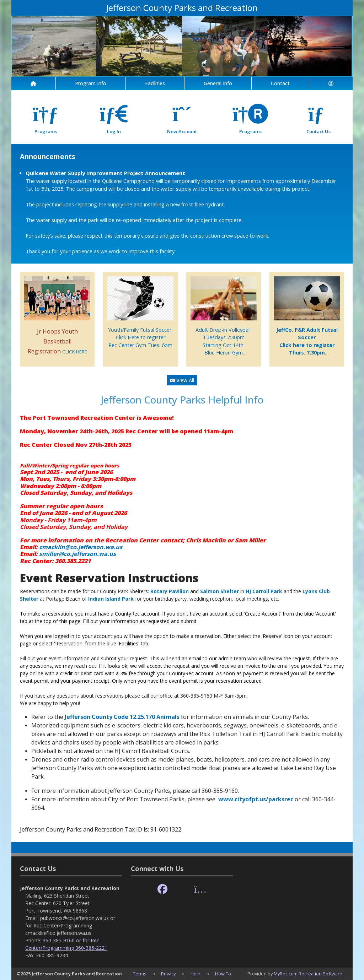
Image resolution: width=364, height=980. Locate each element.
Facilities (155, 83)
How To (223, 974)
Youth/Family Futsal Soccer (140, 330)
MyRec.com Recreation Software (308, 974)
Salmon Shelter (220, 591)
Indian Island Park (111, 599)
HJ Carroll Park (264, 591)
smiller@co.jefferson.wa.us (77, 554)
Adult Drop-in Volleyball (224, 330)
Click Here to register (141, 337)
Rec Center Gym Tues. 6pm (140, 345)
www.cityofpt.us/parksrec (256, 799)
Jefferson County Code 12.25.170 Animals (122, 717)
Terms (140, 974)
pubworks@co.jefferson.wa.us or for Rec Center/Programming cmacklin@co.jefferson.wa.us (70, 925)
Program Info (91, 83)
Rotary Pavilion (170, 591)
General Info (218, 83)
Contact (280, 83)
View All (182, 380)
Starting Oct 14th (224, 345)
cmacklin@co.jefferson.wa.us (81, 547)
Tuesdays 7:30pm (224, 337)
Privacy (168, 974)
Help (196, 974)
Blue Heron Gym (224, 353)
